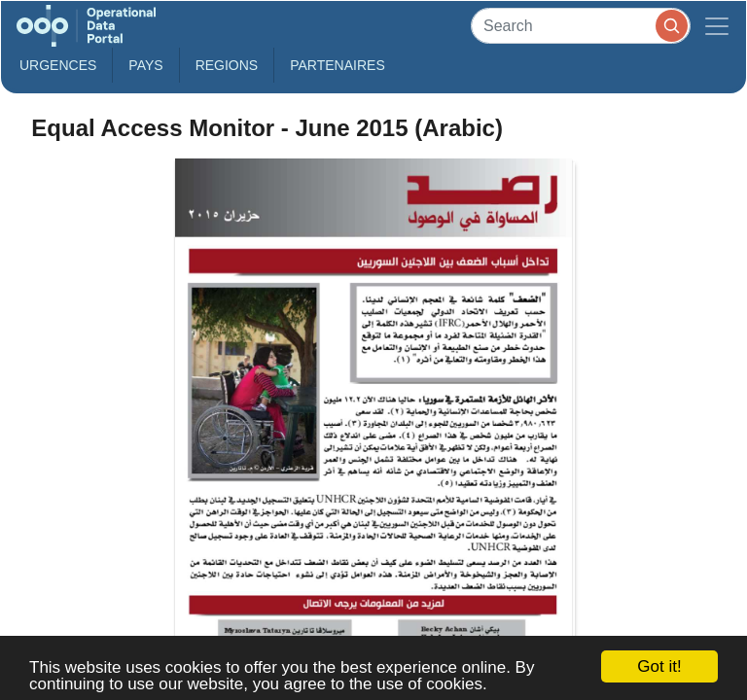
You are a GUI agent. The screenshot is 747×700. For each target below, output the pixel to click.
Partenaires (338, 65)
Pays (145, 65)
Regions (227, 65)
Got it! (659, 666)
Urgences (58, 65)
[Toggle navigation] (717, 26)
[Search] (581, 26)
